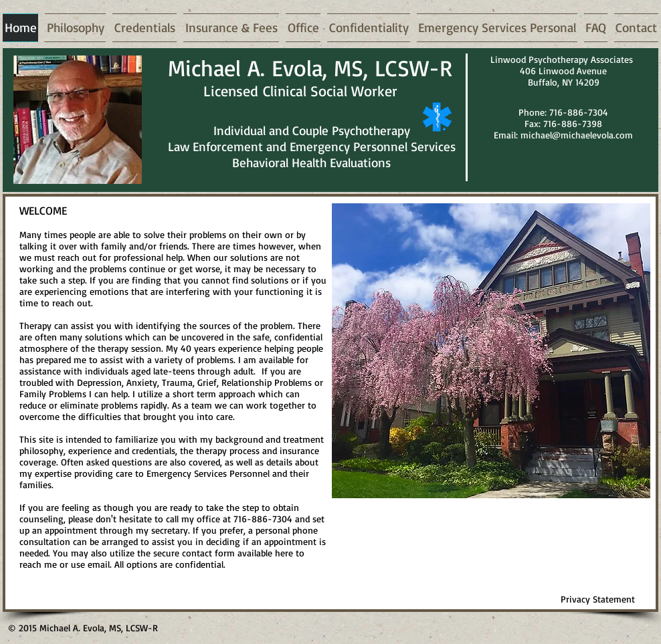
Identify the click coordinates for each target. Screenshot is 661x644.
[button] (491, 351)
